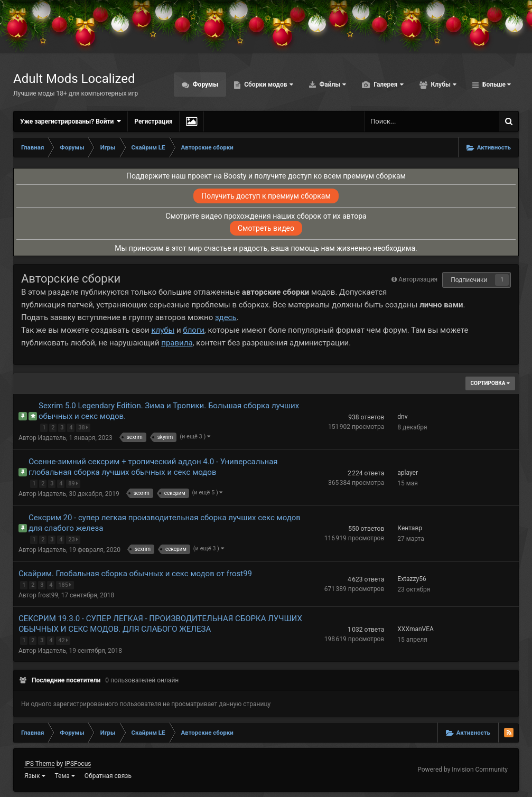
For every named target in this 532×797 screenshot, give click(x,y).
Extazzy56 (412, 579)
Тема (65, 776)
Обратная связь (108, 776)
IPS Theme (40, 764)
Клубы (443, 85)
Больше (496, 85)
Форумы (205, 85)
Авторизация (418, 279)
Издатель (52, 438)
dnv (402, 417)
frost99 (48, 595)
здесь (226, 317)
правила (177, 343)
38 (84, 426)
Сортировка (490, 383)
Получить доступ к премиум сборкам (266, 196)
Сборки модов (268, 85)
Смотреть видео (266, 228)
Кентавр (410, 528)
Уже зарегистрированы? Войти (71, 121)
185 (66, 584)
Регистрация (153, 121)
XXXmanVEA (416, 629)
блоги (193, 330)
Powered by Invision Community (463, 770)
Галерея (388, 85)
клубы (163, 330)
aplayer (408, 473)
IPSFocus (78, 764)
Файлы (332, 85)
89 (74, 482)
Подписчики (469, 280)
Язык (35, 776)
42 (64, 639)
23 (74, 538)
